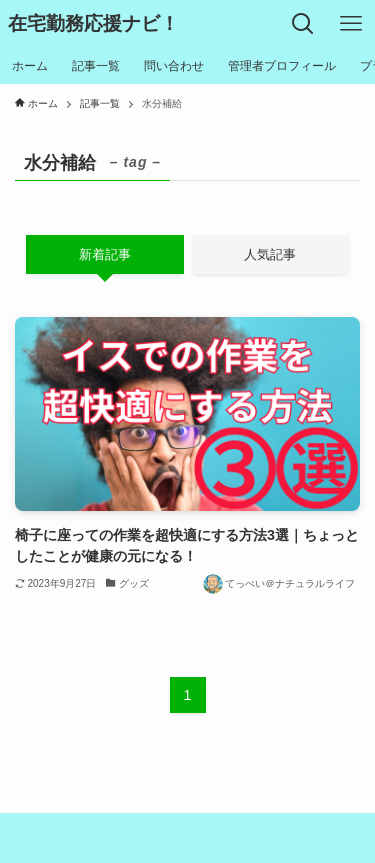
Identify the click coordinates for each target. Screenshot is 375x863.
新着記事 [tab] (105, 254)
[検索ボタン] (303, 24)
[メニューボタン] (351, 24)
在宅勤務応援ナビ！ (93, 24)
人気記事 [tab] (270, 254)
